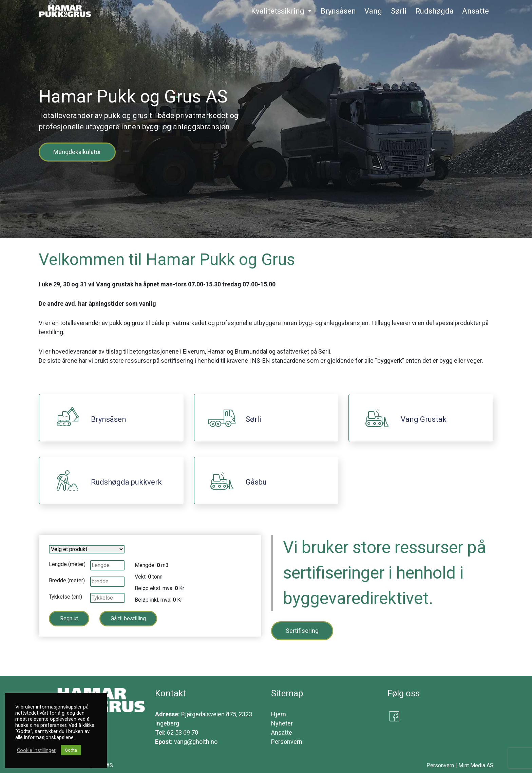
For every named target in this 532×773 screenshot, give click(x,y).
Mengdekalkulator (77, 152)
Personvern (287, 742)
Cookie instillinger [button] (36, 750)
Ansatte (282, 732)
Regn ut (69, 618)
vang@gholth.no (196, 742)
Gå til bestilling (128, 618)
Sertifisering (302, 631)
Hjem (279, 714)
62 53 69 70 (183, 732)
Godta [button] (71, 750)
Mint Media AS (476, 765)
